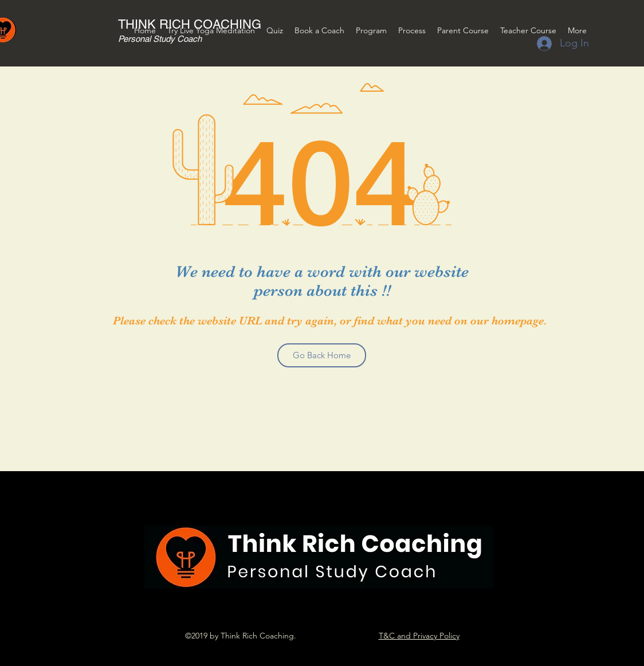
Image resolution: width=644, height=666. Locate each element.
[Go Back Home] (322, 355)
